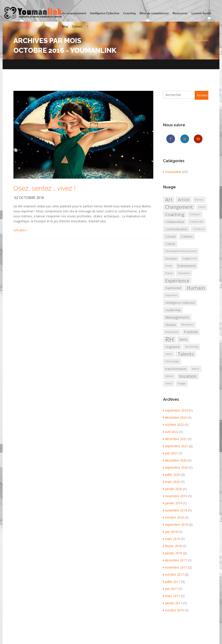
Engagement (190, 258)
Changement (179, 207)
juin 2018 (170, 532)
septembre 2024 (175, 410)
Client (202, 207)
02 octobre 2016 (29, 198)
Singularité (172, 347)
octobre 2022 (173, 425)
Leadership (173, 310)
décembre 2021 (175, 439)
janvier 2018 (173, 553)
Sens (183, 339)
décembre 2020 (175, 460)
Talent (169, 354)
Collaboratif (196, 222)
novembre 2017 (175, 567)
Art (169, 200)
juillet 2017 (172, 582)
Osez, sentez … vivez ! (44, 188)
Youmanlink (172, 172)
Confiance (199, 229)
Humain (196, 288)
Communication (176, 229)
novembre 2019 (175, 496)
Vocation (188, 376)
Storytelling (192, 347)
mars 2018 (171, 539)
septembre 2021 (175, 446)
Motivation (188, 325)
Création (187, 236)
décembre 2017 (175, 560)
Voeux (169, 383)
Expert (169, 273)
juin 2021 (170, 453)
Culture (170, 244)
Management (177, 317)
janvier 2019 (173, 503)
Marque (171, 325)
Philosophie (172, 332)
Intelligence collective (180, 303)
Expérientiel (173, 288)
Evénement (186, 266)
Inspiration (171, 295)
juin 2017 (170, 589)
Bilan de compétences (154, 13)
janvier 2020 (173, 489)
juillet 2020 (172, 475)
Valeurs (169, 376)
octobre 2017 (173, 574)
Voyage (182, 383)
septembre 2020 (175, 467)
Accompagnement (74, 13)
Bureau (199, 200)
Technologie (172, 361)
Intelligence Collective (105, 13)
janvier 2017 (173, 603)
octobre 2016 (173, 610)
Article (184, 200)
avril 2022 (171, 432)
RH (170, 339)
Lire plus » (20, 230)
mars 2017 (171, 596)
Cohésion (195, 214)
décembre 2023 (175, 417)
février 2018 (172, 546)
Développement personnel (181, 251)
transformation (176, 369)
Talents (186, 354)
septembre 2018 (175, 525)
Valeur (196, 369)
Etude (169, 266)
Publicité (191, 332)
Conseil (170, 236)
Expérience (177, 281)
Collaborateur (175, 222)
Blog (65, 26)
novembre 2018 (175, 510)
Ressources (180, 13)
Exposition (184, 273)
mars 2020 (171, 482)
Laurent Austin (201, 13)
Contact (77, 26)
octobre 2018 (173, 517)
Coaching (130, 13)
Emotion (171, 259)
